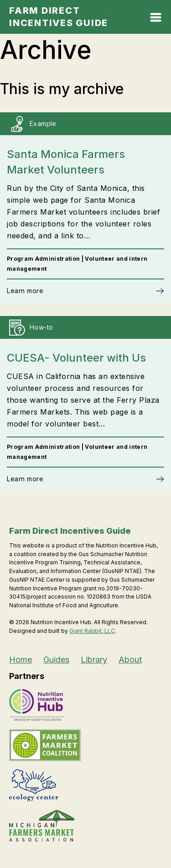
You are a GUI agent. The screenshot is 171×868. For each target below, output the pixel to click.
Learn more (25, 291)
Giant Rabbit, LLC (92, 631)
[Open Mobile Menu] (156, 19)
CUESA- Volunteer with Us (76, 358)
